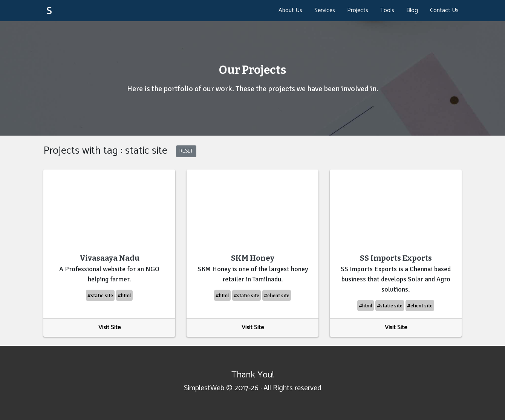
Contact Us (444, 10)
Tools (387, 10)
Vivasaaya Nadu (109, 258)
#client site (277, 296)
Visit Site (109, 328)
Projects (358, 10)
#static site (100, 296)
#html (124, 296)
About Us (290, 10)
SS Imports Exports (396, 258)
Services (325, 10)
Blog (412, 10)
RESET (186, 151)
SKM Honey (253, 258)
